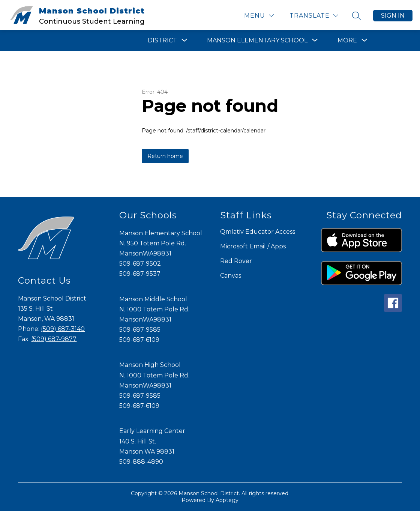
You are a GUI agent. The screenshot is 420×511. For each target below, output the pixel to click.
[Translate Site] (314, 16)
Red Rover (236, 261)
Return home (165, 156)
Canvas (231, 276)
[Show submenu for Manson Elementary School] (257, 41)
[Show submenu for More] (347, 41)
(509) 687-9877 (54, 339)
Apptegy (227, 500)
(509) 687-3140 (63, 329)
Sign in (393, 16)
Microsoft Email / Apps (253, 246)
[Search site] (357, 16)
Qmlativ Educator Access (258, 232)
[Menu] (259, 16)
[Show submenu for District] (162, 41)
